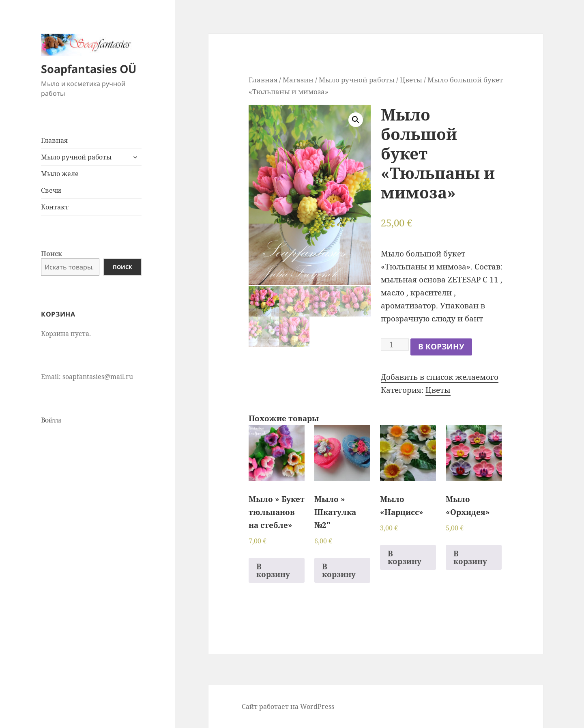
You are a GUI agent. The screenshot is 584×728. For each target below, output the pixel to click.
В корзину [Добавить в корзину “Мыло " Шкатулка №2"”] (339, 570)
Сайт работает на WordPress (288, 706)
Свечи (51, 190)
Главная (54, 140)
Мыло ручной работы (76, 157)
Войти (51, 420)
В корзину (441, 347)
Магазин (298, 80)
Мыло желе (60, 174)
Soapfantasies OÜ (89, 69)
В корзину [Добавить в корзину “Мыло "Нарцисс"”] (405, 557)
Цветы (411, 80)
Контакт (55, 207)
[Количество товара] (395, 345)
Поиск (52, 254)
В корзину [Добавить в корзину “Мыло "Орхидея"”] (470, 557)
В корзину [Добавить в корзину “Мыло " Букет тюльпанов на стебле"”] (273, 570)
